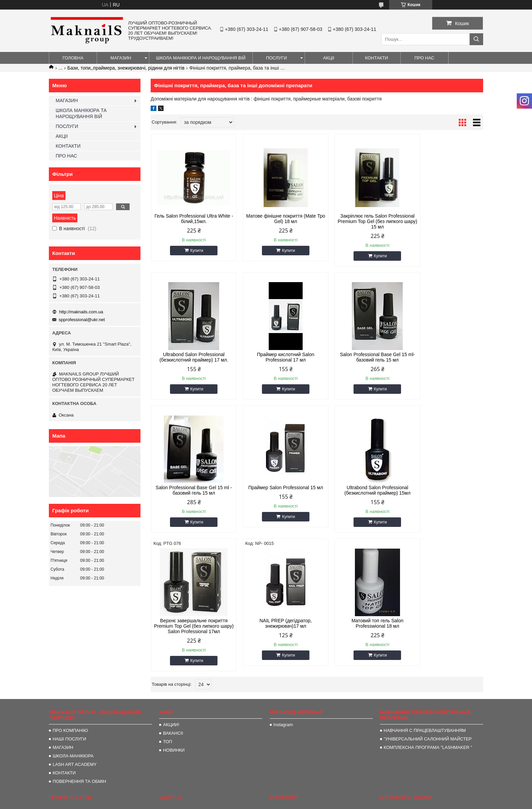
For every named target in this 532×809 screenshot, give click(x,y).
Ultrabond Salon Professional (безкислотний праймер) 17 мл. (444, 219)
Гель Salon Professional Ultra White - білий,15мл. (190, 219)
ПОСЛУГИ (277, 58)
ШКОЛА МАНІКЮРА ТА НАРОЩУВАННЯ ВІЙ (81, 113)
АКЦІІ (329, 58)
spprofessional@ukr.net (82, 320)
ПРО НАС (424, 58)
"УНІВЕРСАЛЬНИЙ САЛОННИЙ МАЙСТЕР (428, 633)
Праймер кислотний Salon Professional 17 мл (190, 357)
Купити (193, 251)
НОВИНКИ (174, 644)
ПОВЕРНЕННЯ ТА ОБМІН (79, 675)
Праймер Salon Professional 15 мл (444, 357)
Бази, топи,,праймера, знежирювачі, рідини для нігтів (126, 68)
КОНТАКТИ (377, 58)
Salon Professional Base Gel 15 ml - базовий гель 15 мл (359, 357)
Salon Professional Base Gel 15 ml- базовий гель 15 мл (275, 357)
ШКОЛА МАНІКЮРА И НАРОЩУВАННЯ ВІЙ (201, 58)
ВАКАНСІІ (173, 627)
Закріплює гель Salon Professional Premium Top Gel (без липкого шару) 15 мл (359, 221)
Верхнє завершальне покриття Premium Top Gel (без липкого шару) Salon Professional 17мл (275, 493)
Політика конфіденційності (414, 803)
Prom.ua (298, 790)
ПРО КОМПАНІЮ (70, 624)
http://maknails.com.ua (81, 312)
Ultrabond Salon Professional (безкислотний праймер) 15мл (190, 490)
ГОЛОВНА (73, 58)
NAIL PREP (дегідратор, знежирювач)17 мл (359, 490)
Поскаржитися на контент (362, 803)
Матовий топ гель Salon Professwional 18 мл (444, 490)
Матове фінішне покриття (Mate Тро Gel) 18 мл (275, 219)
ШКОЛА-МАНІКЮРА (73, 650)
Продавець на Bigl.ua (266, 796)
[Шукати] (476, 39)
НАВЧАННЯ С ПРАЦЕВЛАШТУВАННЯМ (425, 624)
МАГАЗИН (121, 58)
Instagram (283, 618)
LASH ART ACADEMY (75, 658)
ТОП (167, 635)
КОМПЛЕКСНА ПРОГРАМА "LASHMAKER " (428, 641)
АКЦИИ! (171, 618)
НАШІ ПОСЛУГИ (69, 633)
